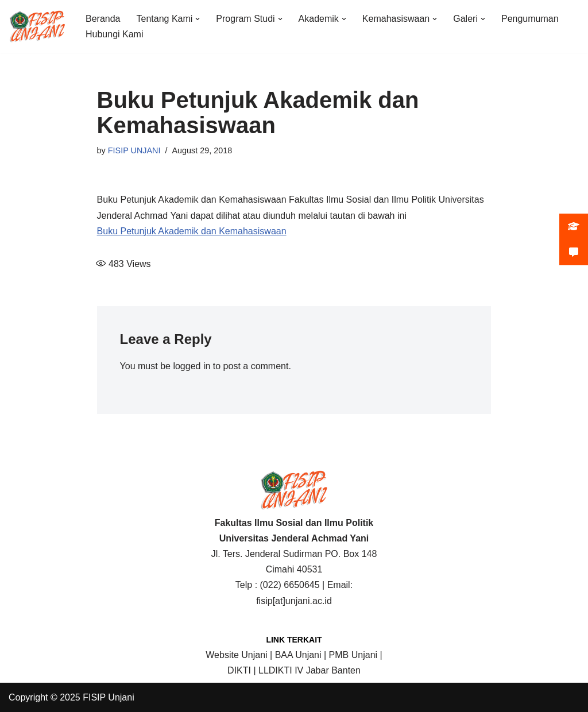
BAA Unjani (298, 655)
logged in (192, 366)
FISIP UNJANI (134, 150)
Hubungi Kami (115, 34)
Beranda (103, 19)
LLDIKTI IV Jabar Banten (310, 670)
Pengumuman (530, 19)
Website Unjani (236, 655)
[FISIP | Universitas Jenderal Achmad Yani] (37, 26)
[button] (198, 19)
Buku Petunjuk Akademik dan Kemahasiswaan (192, 231)
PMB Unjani (353, 655)
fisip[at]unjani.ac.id (294, 601)
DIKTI (239, 670)
